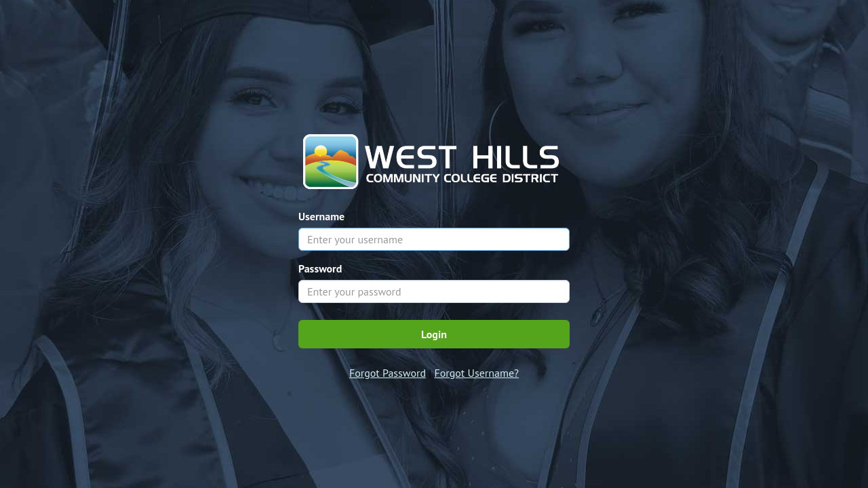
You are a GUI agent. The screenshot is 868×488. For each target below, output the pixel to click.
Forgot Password (388, 373)
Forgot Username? (476, 373)
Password (320, 268)
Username (321, 216)
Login (434, 334)
